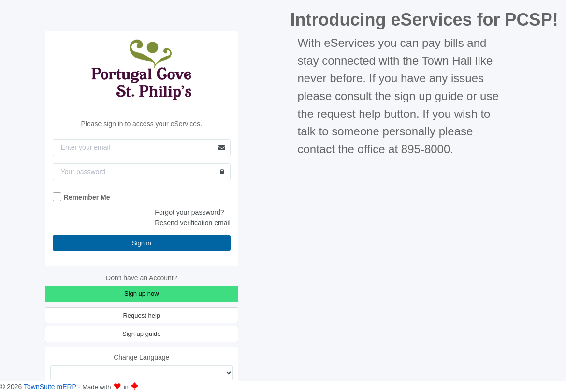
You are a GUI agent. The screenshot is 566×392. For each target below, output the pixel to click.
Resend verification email (192, 223)
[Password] (142, 172)
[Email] (142, 148)
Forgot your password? (189, 212)
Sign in (142, 243)
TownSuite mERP (51, 387)
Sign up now (142, 294)
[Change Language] (142, 373)
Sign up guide (142, 334)
